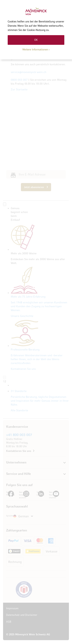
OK (36, 40)
